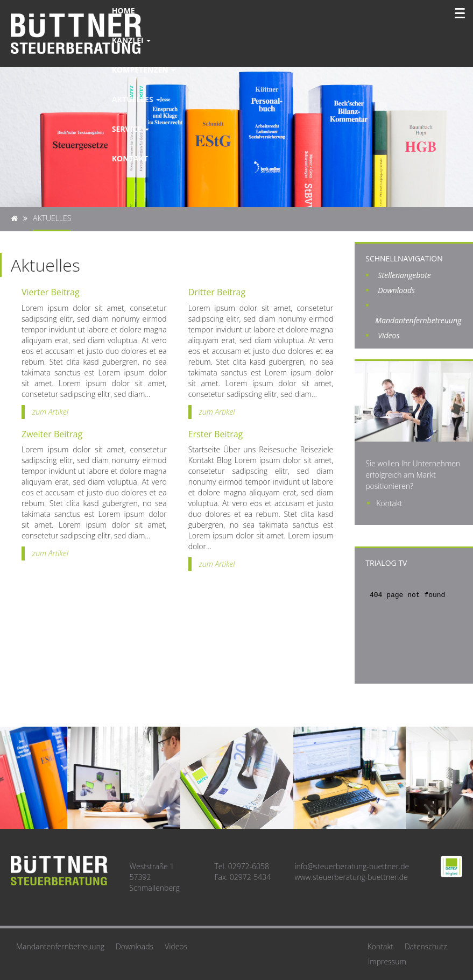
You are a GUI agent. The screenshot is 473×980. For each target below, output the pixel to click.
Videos (389, 335)
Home (123, 10)
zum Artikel (50, 412)
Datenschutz (426, 946)
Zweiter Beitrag (52, 434)
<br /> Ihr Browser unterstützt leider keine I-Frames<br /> (414, 624)
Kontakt (130, 158)
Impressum (387, 961)
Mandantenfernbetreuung (60, 946)
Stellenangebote (404, 275)
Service (130, 129)
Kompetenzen (144, 70)
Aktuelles (136, 99)
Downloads (396, 290)
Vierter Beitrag (51, 292)
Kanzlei (131, 40)
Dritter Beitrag (217, 292)
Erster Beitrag (216, 434)
